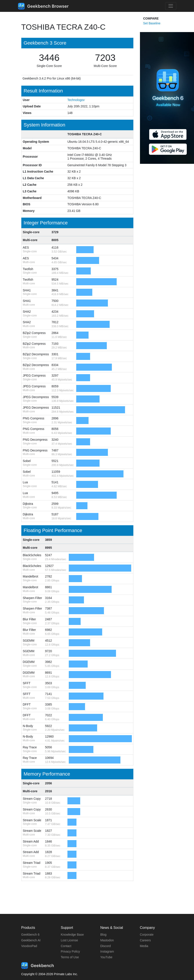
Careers (145, 940)
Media (144, 946)
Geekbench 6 (30, 935)
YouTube (106, 957)
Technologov (76, 100)
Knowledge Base (72, 935)
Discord (106, 946)
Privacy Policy (70, 951)
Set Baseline (152, 23)
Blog (103, 935)
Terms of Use (70, 957)
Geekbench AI (31, 940)
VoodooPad (29, 946)
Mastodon (107, 940)
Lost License (70, 940)
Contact (66, 946)
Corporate (147, 935)
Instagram (107, 951)
